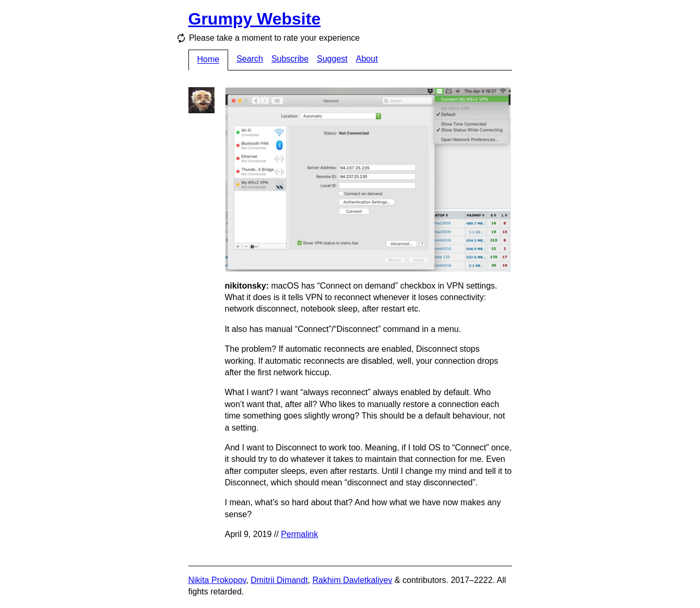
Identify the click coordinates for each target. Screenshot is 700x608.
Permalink (299, 534)
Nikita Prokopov (217, 580)
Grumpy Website (255, 19)
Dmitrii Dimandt (279, 580)
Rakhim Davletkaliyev (352, 580)
